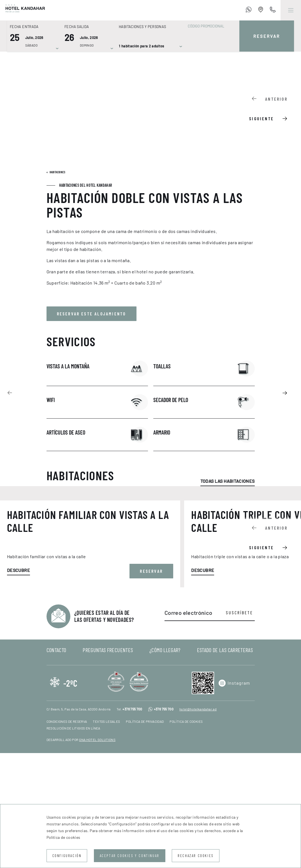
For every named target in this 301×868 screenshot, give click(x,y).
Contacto (56, 765)
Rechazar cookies (196, 856)
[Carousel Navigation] (272, 108)
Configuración (67, 856)
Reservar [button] (151, 686)
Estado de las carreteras (225, 765)
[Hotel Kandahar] (22, 10)
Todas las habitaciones (228, 481)
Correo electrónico (188, 728)
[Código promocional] (209, 26)
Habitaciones (57, 172)
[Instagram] (234, 798)
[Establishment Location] (261, 10)
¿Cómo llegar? (165, 765)
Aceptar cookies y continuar (130, 856)
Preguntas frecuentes (108, 765)
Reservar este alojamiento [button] (92, 314)
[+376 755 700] (249, 10)
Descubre (18, 685)
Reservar (267, 36)
